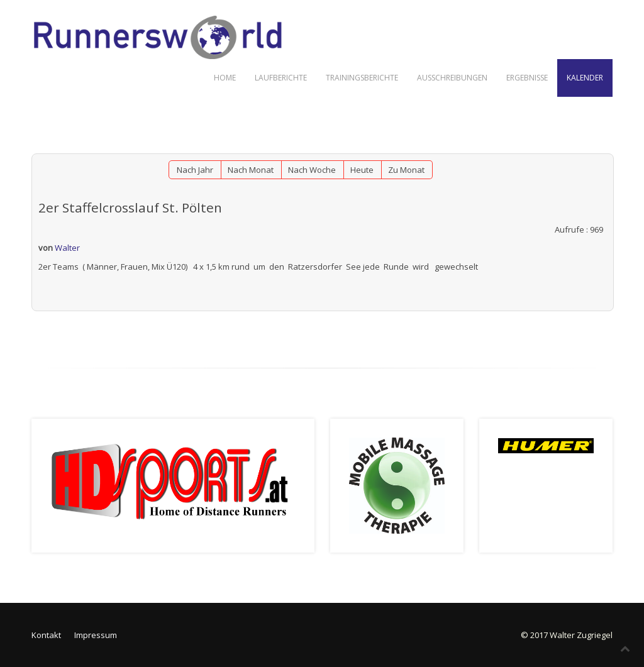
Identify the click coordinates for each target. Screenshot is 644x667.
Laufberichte (281, 78)
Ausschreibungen (452, 78)
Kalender (585, 78)
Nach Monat (251, 170)
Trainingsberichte (362, 78)
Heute (362, 170)
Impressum (96, 635)
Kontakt (46, 635)
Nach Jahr (195, 170)
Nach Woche (312, 170)
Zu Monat (406, 170)
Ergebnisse (527, 78)
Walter (67, 248)
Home (225, 78)
